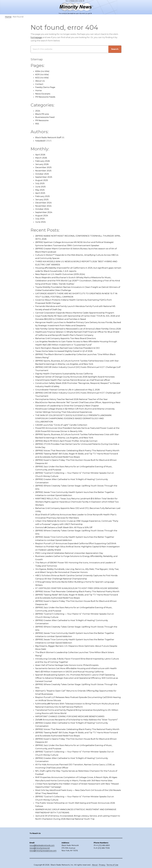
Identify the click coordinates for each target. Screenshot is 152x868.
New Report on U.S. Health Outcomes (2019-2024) (60, 274)
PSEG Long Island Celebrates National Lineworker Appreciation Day (69, 553)
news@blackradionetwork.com (42, 845)
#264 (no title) (42, 71)
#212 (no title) (42, 78)
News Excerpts (43, 94)
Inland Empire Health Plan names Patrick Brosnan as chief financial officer (73, 380)
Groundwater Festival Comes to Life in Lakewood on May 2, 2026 (68, 390)
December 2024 (43, 203)
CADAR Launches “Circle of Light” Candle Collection (61, 425)
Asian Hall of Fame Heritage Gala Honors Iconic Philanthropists (67, 665)
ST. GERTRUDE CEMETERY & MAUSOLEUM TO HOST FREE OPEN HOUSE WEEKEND (77, 588)
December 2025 (43, 167)
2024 (38, 111)
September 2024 (44, 212)
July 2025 (40, 183)
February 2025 (42, 196)
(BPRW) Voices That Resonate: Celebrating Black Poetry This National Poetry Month (77, 451)
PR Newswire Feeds (45, 97)
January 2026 (42, 164)
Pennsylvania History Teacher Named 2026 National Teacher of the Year (71, 399)
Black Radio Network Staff (48, 137)
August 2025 (42, 180)
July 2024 (40, 219)
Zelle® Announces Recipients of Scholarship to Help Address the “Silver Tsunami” (77, 720)
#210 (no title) (42, 74)
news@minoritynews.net (40, 848)
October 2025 (42, 174)
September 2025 (44, 177)
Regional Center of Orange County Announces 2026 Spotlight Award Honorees (75, 377)
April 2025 (40, 193)
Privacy (102, 865)
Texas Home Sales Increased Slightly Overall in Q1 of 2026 (64, 351)
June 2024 (41, 222)
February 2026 (43, 161)
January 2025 (42, 200)
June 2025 (40, 187)
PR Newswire (42, 120)
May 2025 (40, 190)
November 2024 (43, 206)
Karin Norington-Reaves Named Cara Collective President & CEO (67, 348)
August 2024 (42, 216)
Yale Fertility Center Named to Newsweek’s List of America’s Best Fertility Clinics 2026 (78, 329)
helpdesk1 (40, 141)
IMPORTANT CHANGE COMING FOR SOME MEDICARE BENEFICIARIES (70, 716)
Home (38, 90)
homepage (36, 37)
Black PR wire (42, 114)
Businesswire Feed (45, 117)
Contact (39, 84)
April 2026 (40, 155)
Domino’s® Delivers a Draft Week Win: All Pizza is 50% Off (64, 527)
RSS (37, 124)
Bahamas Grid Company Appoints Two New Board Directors (66, 338)
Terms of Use (112, 865)
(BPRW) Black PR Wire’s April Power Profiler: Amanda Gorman (66, 441)
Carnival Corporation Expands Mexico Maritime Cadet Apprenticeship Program (75, 313)
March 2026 (41, 158)
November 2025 (43, 171)
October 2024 (42, 209)
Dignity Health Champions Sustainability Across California (64, 374)
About (95, 865)
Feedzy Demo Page (45, 87)
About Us (40, 81)
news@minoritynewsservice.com (43, 851)
